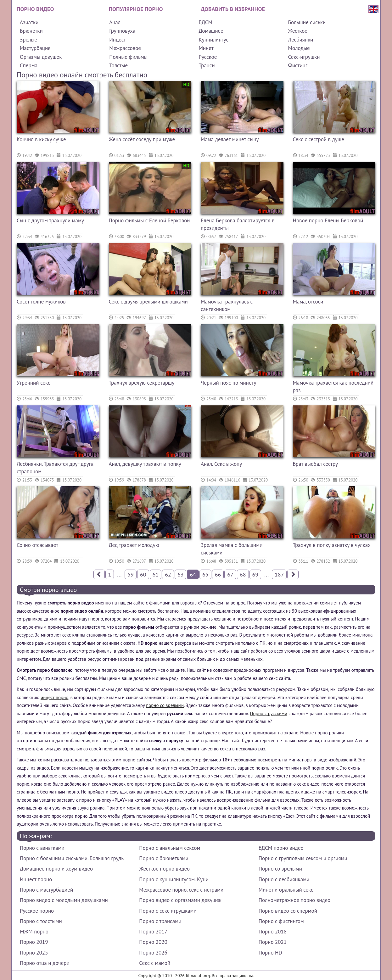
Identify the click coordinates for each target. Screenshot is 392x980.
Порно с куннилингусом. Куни (174, 879)
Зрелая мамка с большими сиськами (232, 549)
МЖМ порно (34, 932)
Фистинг (298, 65)
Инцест (118, 40)
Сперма (29, 65)
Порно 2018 (273, 932)
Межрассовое (125, 48)
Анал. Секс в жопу (221, 464)
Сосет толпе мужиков (41, 302)
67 (230, 574)
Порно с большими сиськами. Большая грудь (72, 858)
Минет (206, 48)
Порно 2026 (153, 953)
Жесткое (298, 31)
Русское (208, 57)
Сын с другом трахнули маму (50, 220)
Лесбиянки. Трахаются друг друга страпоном (55, 468)
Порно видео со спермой (288, 911)
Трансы (207, 65)
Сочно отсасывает (37, 545)
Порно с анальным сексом (170, 848)
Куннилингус (213, 40)
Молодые (299, 48)
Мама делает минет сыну (230, 139)
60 (143, 574)
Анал (115, 22)
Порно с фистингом (281, 921)
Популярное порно (136, 9)
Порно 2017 (153, 932)
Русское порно (37, 911)
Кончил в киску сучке (41, 139)
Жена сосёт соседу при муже (142, 139)
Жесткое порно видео (164, 869)
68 (243, 574)
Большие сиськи (307, 22)
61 (156, 574)
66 (218, 574)
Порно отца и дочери (45, 963)
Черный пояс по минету (228, 383)
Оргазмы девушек (41, 57)
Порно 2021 (273, 942)
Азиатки (29, 22)
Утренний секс (34, 383)
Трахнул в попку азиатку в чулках (332, 545)
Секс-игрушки (304, 57)
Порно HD (270, 953)
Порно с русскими (269, 713)
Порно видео (35, 9)
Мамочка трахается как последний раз (333, 387)
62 (168, 574)
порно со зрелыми (165, 705)
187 (279, 574)
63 (181, 574)
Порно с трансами (160, 921)
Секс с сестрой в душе (319, 139)
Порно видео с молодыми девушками (64, 900)
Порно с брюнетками (164, 858)
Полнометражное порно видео (294, 900)
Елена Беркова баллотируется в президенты (238, 224)
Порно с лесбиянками (284, 879)
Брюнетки (31, 31)
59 (131, 574)
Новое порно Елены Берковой (328, 220)
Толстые (118, 65)
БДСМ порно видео (281, 848)
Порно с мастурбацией (46, 890)
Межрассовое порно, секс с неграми (181, 890)
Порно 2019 (34, 942)
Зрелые (28, 40)
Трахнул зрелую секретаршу (142, 383)
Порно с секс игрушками (168, 911)
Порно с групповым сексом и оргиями (303, 858)
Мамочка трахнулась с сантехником (227, 305)
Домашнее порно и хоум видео (56, 869)
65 (205, 574)
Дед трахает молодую (134, 545)
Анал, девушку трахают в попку (145, 464)
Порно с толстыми (41, 921)
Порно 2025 (34, 953)
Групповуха (122, 31)
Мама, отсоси (308, 302)
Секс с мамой (155, 963)
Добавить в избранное (233, 9)
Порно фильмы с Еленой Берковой (149, 220)
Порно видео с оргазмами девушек (180, 900)
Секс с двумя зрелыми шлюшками (148, 302)
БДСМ (205, 22)
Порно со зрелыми (280, 869)
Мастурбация (35, 48)
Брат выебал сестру (316, 464)
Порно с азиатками (42, 848)
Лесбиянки (301, 40)
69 (255, 574)
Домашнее (211, 31)
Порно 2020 (153, 942)
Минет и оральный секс (286, 890)
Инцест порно (36, 879)
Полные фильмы (128, 57)
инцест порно (54, 697)
